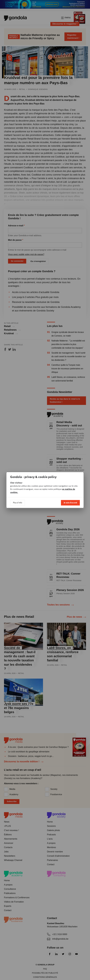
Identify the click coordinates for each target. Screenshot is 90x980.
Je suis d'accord (70, 503)
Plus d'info (18, 503)
